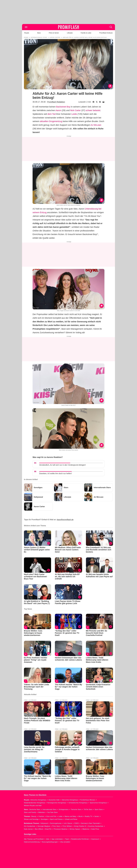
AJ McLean (96, 125)
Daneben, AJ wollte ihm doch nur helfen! (55, 473)
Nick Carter (75, 110)
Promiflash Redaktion (56, 102)
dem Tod (52, 114)
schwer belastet (93, 110)
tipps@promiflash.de (65, 520)
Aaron (58, 110)
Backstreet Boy (63, 107)
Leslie (74, 114)
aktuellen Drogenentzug (51, 121)
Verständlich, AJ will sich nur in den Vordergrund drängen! (62, 465)
